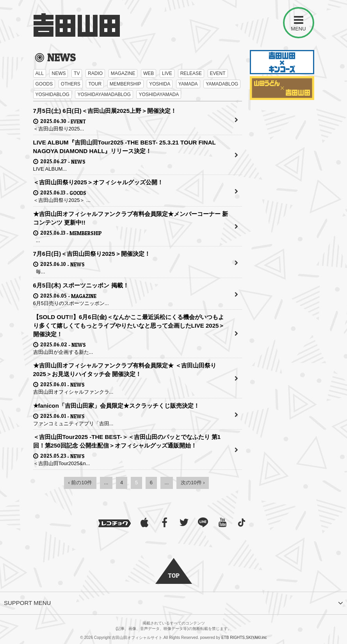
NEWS (59, 73)
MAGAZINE (123, 73)
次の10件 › (193, 483)
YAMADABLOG (222, 84)
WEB (149, 73)
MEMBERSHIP (125, 84)
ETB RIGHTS (233, 638)
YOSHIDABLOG (52, 95)
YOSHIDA (160, 84)
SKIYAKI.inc (256, 638)
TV (77, 73)
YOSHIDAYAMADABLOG (104, 95)
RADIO (95, 73)
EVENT (218, 73)
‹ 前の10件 (80, 483)
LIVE (167, 73)
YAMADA (188, 84)
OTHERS (71, 84)
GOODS (44, 84)
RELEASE (191, 73)
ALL (40, 73)
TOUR (95, 84)
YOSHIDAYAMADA (159, 95)
